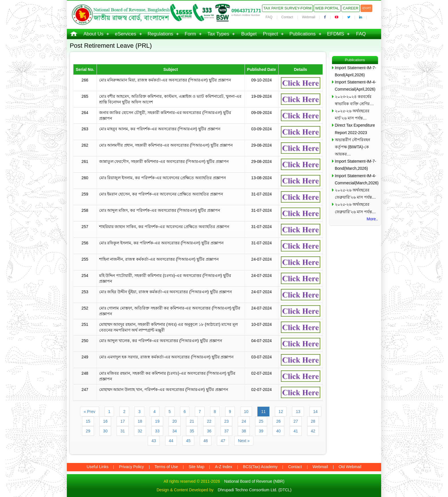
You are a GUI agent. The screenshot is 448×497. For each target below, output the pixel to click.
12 (281, 412)
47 (223, 441)
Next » (244, 441)
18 (140, 421)
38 (244, 431)
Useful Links (97, 467)
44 (171, 441)
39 (261, 431)
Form (190, 34)
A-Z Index (224, 467)
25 (261, 421)
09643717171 (246, 11)
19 (157, 421)
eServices (126, 34)
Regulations (161, 34)
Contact (287, 17)
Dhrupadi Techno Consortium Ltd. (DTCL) (255, 490)
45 (188, 441)
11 (263, 412)
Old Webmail (350, 467)
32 (140, 431)
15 (88, 421)
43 (154, 441)
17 (123, 421)
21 (192, 421)
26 (279, 421)
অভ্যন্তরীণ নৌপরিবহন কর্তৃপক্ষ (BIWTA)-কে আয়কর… (352, 147)
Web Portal (327, 8)
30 (105, 431)
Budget (249, 34)
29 (88, 431)
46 (206, 441)
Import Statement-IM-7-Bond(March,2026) (356, 165)
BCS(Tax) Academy (260, 467)
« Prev (89, 412)
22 (209, 421)
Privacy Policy (131, 467)
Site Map (196, 467)
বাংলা (366, 8)
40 (279, 431)
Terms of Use (166, 467)
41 (296, 431)
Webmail (309, 17)
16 (105, 421)
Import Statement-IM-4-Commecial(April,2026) (356, 86)
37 (227, 431)
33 (157, 431)
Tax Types (218, 34)
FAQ (269, 17)
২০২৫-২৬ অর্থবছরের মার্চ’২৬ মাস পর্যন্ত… (352, 114)
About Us (93, 34)
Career (351, 8)
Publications (303, 34)
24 (244, 421)
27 (296, 421)
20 (175, 421)
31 (123, 431)
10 (246, 412)
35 (192, 431)
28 (313, 421)
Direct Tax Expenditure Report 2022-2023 (355, 129)
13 (298, 412)
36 (209, 431)
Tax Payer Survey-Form (287, 8)
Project (270, 34)
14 (315, 412)
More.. (372, 219)
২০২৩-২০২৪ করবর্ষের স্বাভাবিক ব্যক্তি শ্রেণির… (354, 100)
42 (313, 431)
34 (175, 431)
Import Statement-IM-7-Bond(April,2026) (356, 71)
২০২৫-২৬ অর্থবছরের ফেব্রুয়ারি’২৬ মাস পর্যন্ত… (355, 194)
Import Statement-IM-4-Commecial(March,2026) (356, 179)
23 (227, 421)
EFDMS (336, 34)
